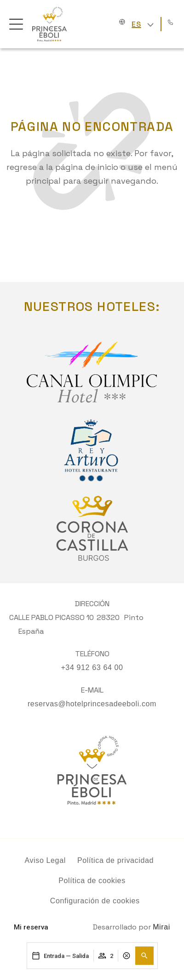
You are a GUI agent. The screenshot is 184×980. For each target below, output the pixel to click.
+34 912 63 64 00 (92, 667)
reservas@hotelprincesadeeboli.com (92, 704)
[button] (144, 956)
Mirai (161, 927)
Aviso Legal (45, 860)
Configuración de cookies (95, 901)
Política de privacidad (115, 860)
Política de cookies (92, 881)
